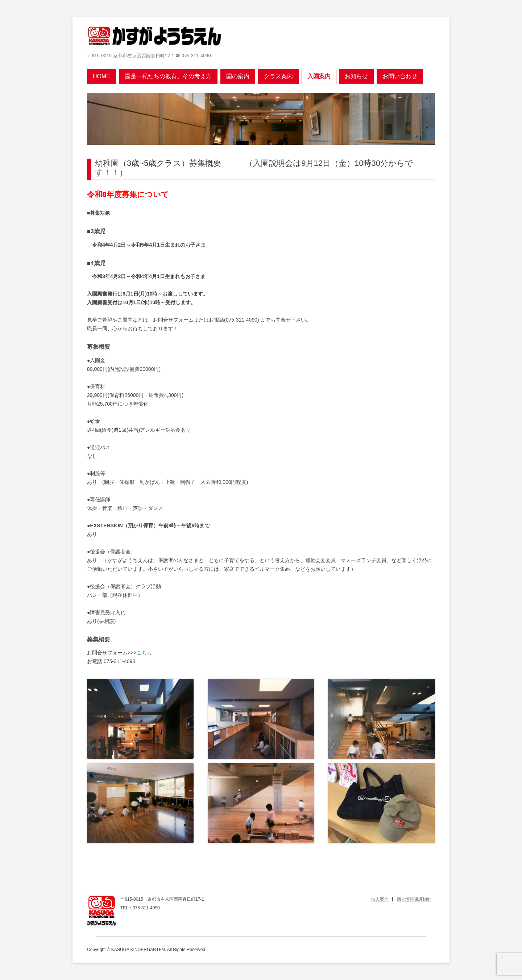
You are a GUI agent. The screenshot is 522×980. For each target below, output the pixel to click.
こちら (144, 653)
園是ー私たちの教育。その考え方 (168, 76)
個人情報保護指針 (414, 899)
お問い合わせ (400, 76)
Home (101, 76)
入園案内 (319, 76)
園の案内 (238, 76)
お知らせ (356, 76)
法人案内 (380, 899)
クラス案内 (278, 76)
